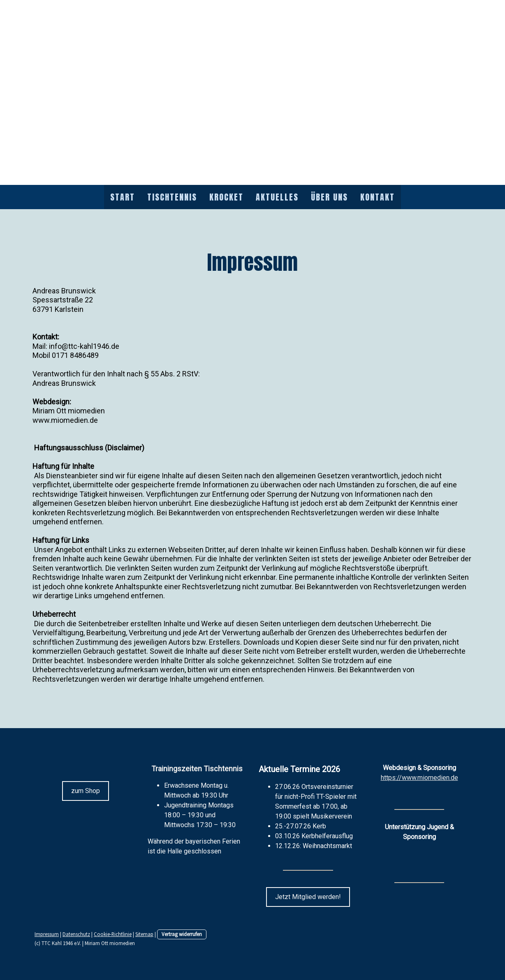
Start (123, 197)
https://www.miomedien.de (419, 778)
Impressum (47, 934)
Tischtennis (172, 197)
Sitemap (144, 934)
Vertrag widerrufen (182, 934)
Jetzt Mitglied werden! (308, 897)
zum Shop (86, 791)
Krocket (226, 197)
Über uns (329, 197)
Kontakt (378, 197)
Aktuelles (277, 197)
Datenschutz (76, 934)
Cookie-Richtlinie (113, 934)
